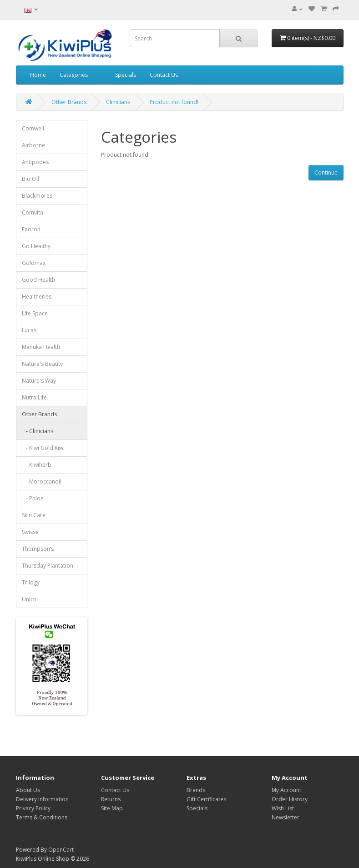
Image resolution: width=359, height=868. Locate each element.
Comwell (33, 128)
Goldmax (34, 263)
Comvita (33, 212)
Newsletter (286, 817)
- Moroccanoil (42, 481)
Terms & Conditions (42, 817)
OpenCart (61, 850)
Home (38, 75)
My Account (286, 790)
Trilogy (31, 582)
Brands (196, 790)
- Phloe (33, 498)
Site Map (112, 808)
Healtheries (37, 297)
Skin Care (34, 515)
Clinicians (118, 102)
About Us (28, 790)
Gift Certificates (206, 799)
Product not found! (174, 102)
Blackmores (37, 196)
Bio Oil (30, 179)
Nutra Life (34, 397)
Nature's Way (39, 381)
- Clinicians (38, 431)
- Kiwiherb (37, 465)
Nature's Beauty (42, 364)
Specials (126, 75)
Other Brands (69, 102)
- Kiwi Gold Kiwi (43, 448)
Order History (290, 799)
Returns (111, 799)
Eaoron (31, 229)
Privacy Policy (33, 808)
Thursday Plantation (48, 566)
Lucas (29, 330)
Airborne (33, 145)
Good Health (38, 280)
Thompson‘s (38, 549)
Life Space (35, 313)
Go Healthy (36, 246)
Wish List (283, 808)
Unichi (30, 599)
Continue (326, 172)
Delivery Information (42, 799)
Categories (74, 75)
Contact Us (164, 75)
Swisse (30, 532)
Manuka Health (41, 347)
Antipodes (35, 162)
